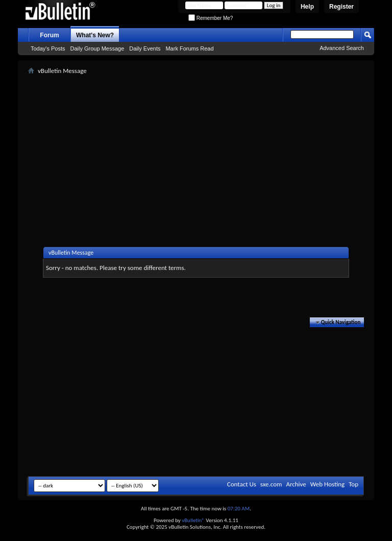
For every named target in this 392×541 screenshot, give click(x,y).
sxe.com (271, 484)
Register (341, 7)
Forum (49, 35)
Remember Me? (211, 18)
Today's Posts (48, 48)
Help (307, 7)
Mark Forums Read (189, 48)
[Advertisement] (210, 149)
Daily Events (145, 48)
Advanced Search (342, 48)
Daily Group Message (97, 48)
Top (353, 484)
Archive (296, 484)
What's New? (95, 35)
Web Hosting (327, 484)
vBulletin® (193, 520)
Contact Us (242, 484)
